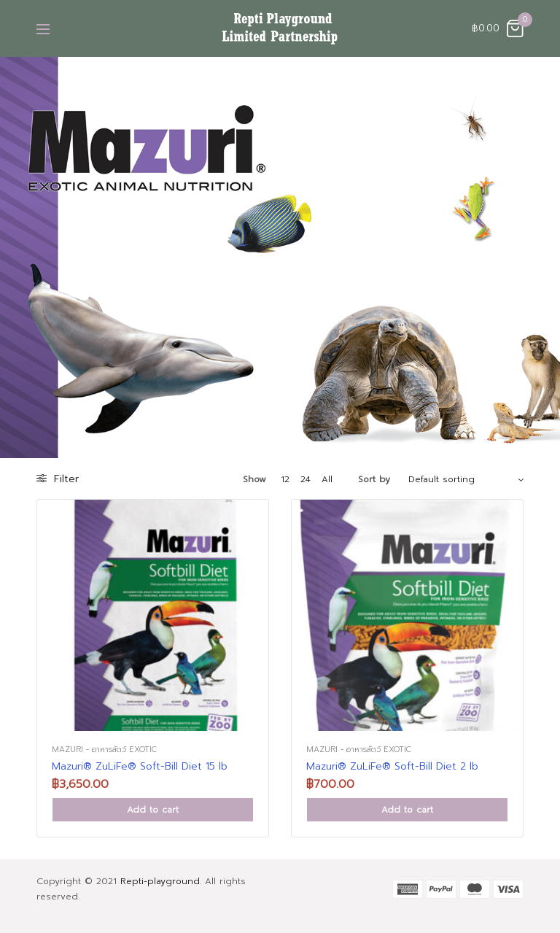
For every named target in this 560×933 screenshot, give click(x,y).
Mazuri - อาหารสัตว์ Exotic (104, 750)
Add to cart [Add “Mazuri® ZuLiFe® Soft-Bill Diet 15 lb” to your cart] (153, 810)
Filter (58, 479)
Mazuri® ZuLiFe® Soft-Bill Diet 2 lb (392, 766)
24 (306, 479)
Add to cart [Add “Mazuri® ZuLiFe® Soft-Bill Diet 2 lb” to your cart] (407, 810)
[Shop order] (466, 479)
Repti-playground (160, 881)
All (327, 479)
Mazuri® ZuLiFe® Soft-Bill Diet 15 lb (140, 766)
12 (285, 479)
